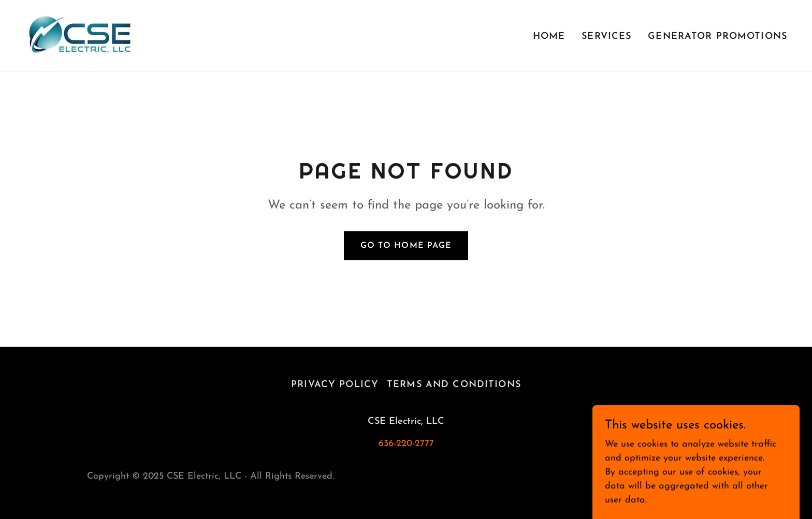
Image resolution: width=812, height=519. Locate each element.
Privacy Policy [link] (335, 385)
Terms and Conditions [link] (454, 385)
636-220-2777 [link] (406, 444)
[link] (80, 35)
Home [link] (549, 36)
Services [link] (606, 36)
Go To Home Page (406, 246)
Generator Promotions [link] (717, 36)
